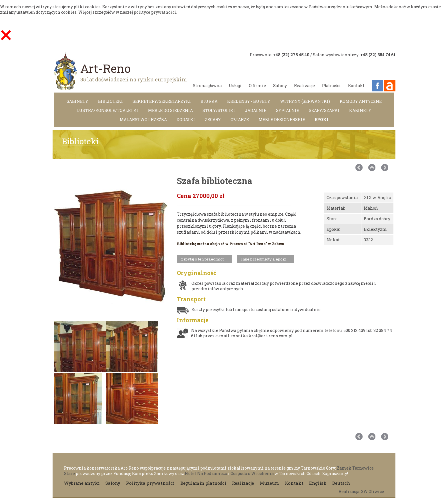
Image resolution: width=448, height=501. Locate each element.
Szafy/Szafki (324, 110)
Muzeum (269, 483)
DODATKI (186, 120)
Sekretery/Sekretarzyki (162, 101)
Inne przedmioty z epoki (264, 259)
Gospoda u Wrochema (252, 473)
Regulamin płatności (203, 483)
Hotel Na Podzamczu (206, 473)
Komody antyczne (361, 101)
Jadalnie (256, 110)
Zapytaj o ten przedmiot (202, 259)
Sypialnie (288, 110)
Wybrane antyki (82, 483)
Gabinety (77, 101)
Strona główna (207, 86)
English (318, 483)
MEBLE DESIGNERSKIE (282, 120)
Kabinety (360, 110)
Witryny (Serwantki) (305, 101)
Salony (280, 86)
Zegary (213, 120)
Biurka (209, 101)
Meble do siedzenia (170, 110)
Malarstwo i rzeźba (143, 120)
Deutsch (341, 483)
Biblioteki (110, 101)
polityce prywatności (155, 12)
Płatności (331, 86)
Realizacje (304, 86)
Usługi (235, 86)
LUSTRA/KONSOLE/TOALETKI (107, 110)
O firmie (257, 86)
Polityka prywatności (150, 483)
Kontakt (356, 86)
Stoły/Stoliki (219, 110)
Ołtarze (240, 120)
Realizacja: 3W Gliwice (361, 491)
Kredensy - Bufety (249, 101)
